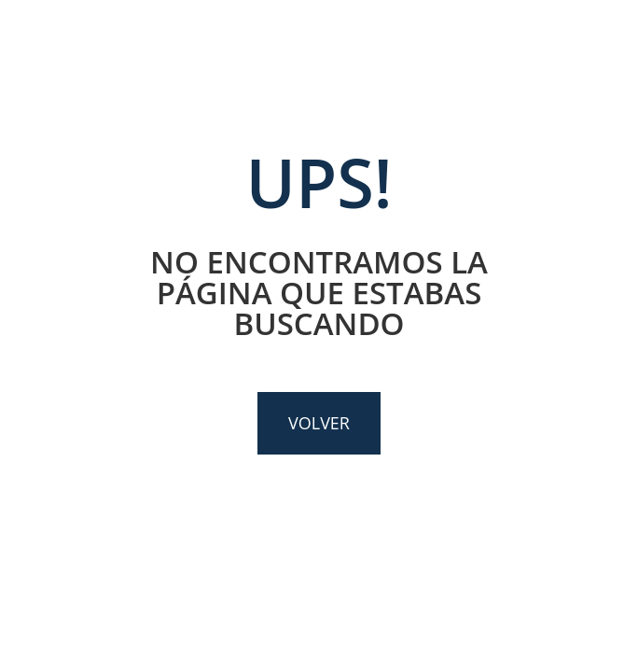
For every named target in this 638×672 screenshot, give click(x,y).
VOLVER (319, 423)
